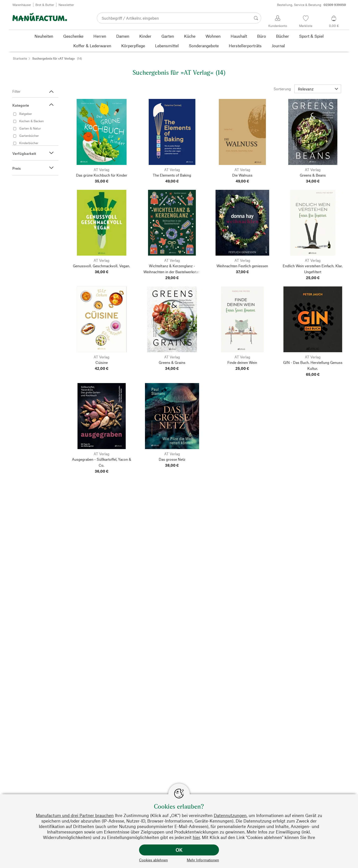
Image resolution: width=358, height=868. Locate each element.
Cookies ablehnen (153, 860)
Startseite (20, 58)
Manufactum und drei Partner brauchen (75, 815)
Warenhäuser (22, 5)
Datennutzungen (230, 815)
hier (196, 837)
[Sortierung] (318, 89)
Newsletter (66, 5)
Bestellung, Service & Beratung (311, 5)
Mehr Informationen (203, 860)
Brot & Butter (45, 5)
